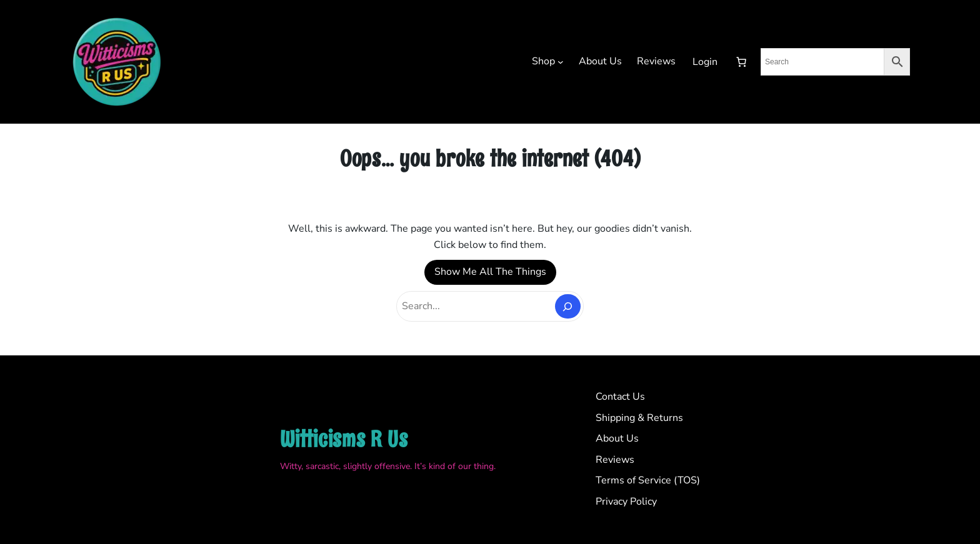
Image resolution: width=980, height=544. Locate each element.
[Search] (568, 306)
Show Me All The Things (490, 272)
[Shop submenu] (561, 62)
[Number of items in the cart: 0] (741, 62)
